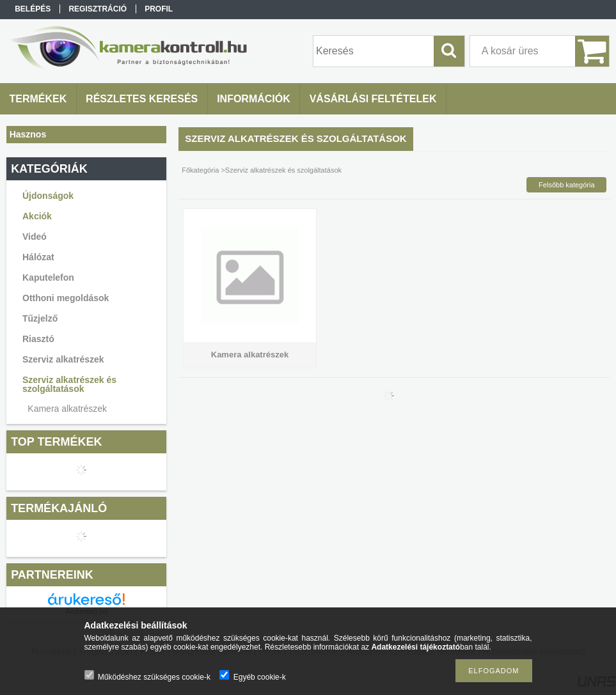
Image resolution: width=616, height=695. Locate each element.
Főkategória (200, 170)
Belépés (33, 9)
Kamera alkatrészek (67, 409)
